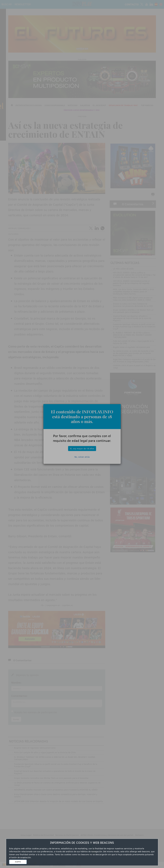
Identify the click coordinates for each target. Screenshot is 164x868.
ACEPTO (18, 862)
